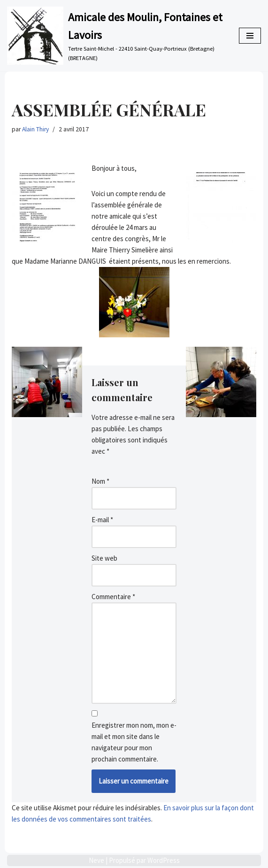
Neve (96, 860)
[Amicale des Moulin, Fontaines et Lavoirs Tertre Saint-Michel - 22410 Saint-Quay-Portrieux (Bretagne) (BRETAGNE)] (116, 36)
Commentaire (113, 597)
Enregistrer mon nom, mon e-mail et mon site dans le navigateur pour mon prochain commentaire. (134, 742)
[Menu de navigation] (250, 36)
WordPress (164, 860)
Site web (104, 558)
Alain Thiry (35, 129)
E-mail (102, 520)
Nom (100, 481)
